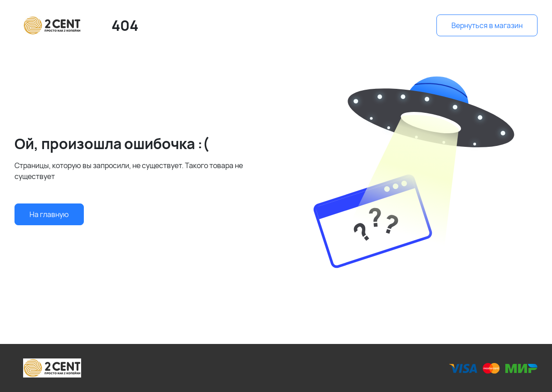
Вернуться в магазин (487, 25)
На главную (49, 214)
